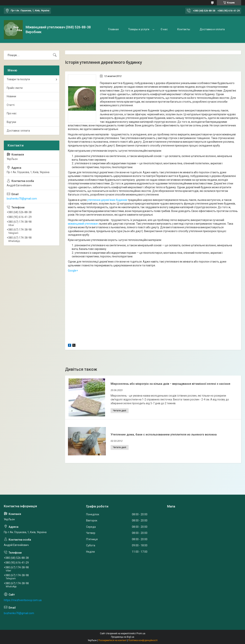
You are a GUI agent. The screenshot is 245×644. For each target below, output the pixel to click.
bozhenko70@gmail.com (22, 199)
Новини (11, 96)
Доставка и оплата (212, 29)
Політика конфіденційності (143, 640)
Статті (11, 105)
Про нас (12, 113)
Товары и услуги (139, 29)
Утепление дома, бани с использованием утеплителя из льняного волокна (164, 435)
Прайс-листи (15, 88)
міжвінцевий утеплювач (83, 224)
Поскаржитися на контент (112, 640)
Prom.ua (141, 633)
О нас (164, 29)
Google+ (73, 271)
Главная (113, 29)
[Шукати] (55, 55)
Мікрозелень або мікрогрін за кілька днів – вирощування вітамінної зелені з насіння (170, 384)
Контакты (184, 29)
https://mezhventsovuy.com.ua (23, 600)
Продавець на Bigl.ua (123, 637)
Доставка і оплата (18, 131)
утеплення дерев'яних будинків (107, 200)
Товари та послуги (18, 79)
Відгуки (11, 122)
